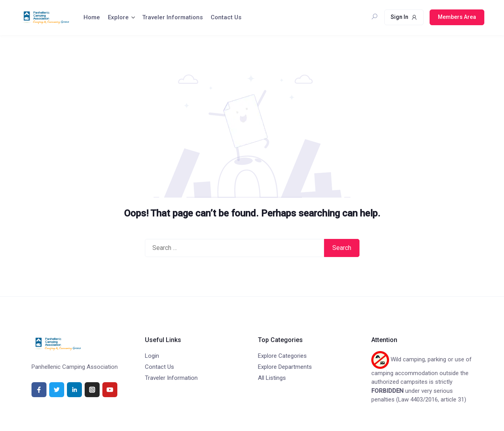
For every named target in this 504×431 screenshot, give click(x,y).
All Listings (272, 378)
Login (152, 356)
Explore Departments (285, 367)
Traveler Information (171, 378)
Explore (118, 17)
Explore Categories (282, 356)
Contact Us (226, 17)
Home (92, 17)
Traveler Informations (172, 17)
